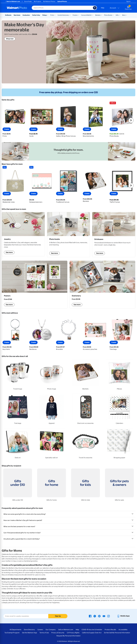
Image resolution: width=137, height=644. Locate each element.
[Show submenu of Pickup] (48, 15)
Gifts (117, 15)
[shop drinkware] (114, 235)
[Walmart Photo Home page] (17, 8)
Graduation (26, 15)
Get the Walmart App (29, 633)
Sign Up (58, 616)
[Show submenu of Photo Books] (113, 15)
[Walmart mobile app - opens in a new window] (123, 616)
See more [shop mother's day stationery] (77, 305)
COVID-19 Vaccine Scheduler (92, 630)
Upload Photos (62, 1)
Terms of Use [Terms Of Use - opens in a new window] (44, 633)
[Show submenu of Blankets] (101, 15)
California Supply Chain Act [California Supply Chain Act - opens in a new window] (92, 633)
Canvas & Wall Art (86, 15)
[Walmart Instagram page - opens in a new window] (109, 616)
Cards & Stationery (63, 15)
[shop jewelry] (23, 234)
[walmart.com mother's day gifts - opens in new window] (68, 151)
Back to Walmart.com (13, 1)
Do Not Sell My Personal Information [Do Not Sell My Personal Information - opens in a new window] (117, 633)
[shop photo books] (69, 235)
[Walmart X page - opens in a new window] (95, 616)
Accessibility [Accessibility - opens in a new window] (123, 630)
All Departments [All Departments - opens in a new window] (15, 630)
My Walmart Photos (49, 1)
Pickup (45, 15)
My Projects (38, 1)
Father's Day (36, 15)
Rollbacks (8, 15)
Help (103, 8)
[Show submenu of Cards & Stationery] (70, 15)
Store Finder (28, 1)
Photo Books (108, 15)
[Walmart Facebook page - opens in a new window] (90, 616)
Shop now (10, 39)
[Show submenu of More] (126, 15)
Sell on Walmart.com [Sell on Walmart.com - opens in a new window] (66, 630)
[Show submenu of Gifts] (120, 15)
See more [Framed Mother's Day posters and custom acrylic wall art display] (9, 305)
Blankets (98, 15)
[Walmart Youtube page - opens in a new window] (104, 616)
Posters (75, 15)
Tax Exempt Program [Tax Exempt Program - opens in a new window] (12, 633)
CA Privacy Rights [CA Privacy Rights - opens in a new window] (73, 633)
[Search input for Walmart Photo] (62, 8)
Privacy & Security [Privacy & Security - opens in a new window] (58, 633)
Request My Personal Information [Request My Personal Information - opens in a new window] (68, 636)
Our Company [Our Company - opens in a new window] (51, 630)
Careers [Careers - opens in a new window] (40, 630)
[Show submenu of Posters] (78, 15)
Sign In (128, 1)
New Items (17, 15)
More (124, 15)
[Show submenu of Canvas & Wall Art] (93, 15)
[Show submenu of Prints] (55, 15)
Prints (52, 15)
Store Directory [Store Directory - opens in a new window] (29, 630)
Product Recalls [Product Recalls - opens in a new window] (110, 630)
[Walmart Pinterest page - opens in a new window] (99, 616)
